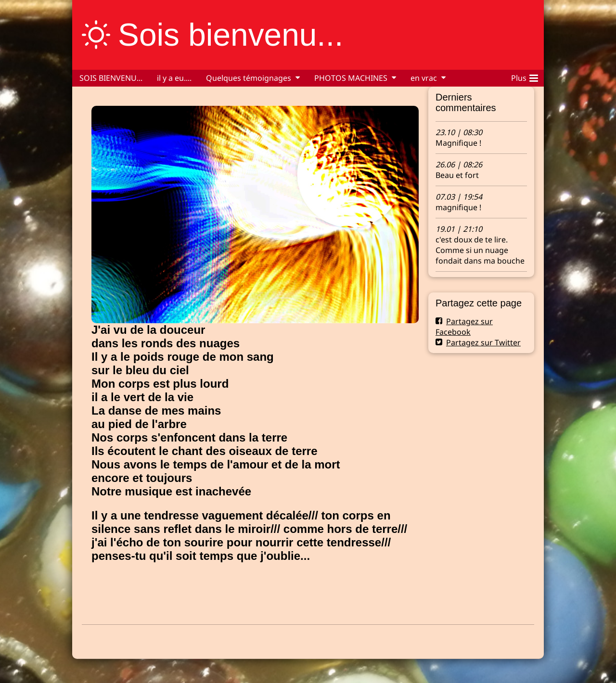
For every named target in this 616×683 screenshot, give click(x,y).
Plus (525, 76)
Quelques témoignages (249, 78)
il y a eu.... (174, 78)
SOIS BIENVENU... (111, 78)
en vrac (424, 78)
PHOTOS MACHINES (351, 78)
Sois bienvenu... (231, 35)
